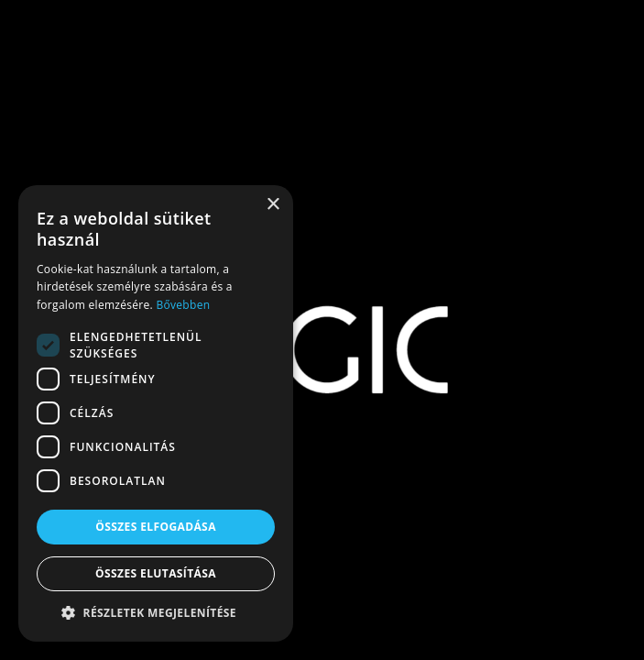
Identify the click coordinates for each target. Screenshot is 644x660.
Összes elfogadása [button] (156, 527)
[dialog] (156, 413)
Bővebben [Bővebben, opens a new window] (183, 305)
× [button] (273, 205)
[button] (156, 613)
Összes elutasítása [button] (156, 573)
